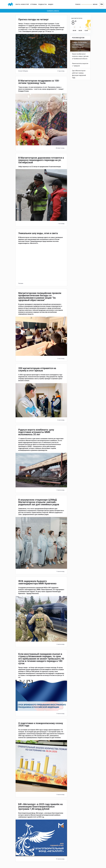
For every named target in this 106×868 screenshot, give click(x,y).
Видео (51, 4)
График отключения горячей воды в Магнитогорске (79, 45)
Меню (95, 4)
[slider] (75, 27)
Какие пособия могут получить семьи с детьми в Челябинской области (80, 56)
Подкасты (43, 4)
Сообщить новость (53, 11)
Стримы (34, 4)
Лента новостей (22, 4)
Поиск (78, 4)
